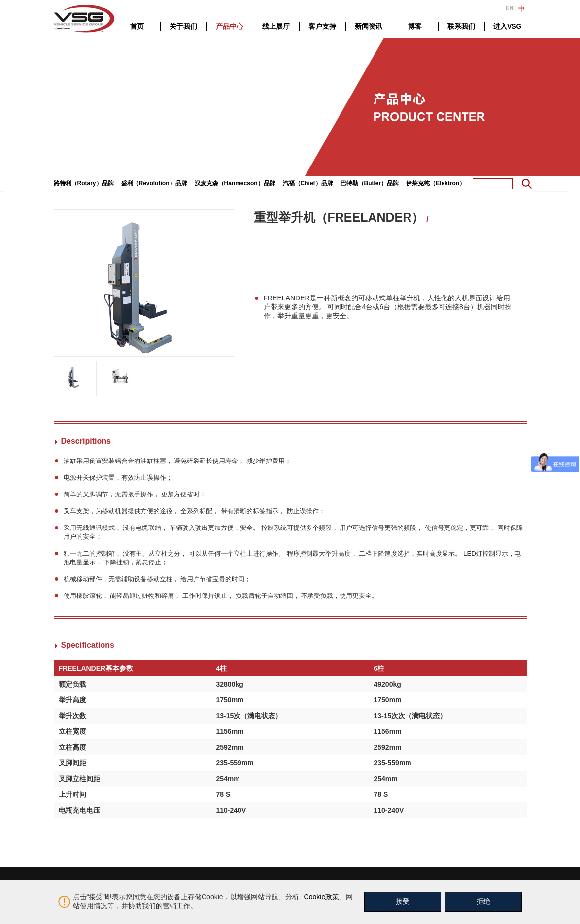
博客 (415, 26)
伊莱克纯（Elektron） (436, 183)
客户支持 (322, 26)
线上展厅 (276, 26)
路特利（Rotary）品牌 (84, 183)
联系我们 (461, 26)
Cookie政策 (322, 897)
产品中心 (230, 26)
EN (510, 8)
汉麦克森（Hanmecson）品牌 (235, 183)
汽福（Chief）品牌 (308, 183)
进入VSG (508, 26)
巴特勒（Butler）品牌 (370, 183)
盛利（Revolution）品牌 (154, 183)
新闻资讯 (369, 26)
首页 (137, 26)
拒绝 (483, 901)
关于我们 (183, 26)
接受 (403, 901)
